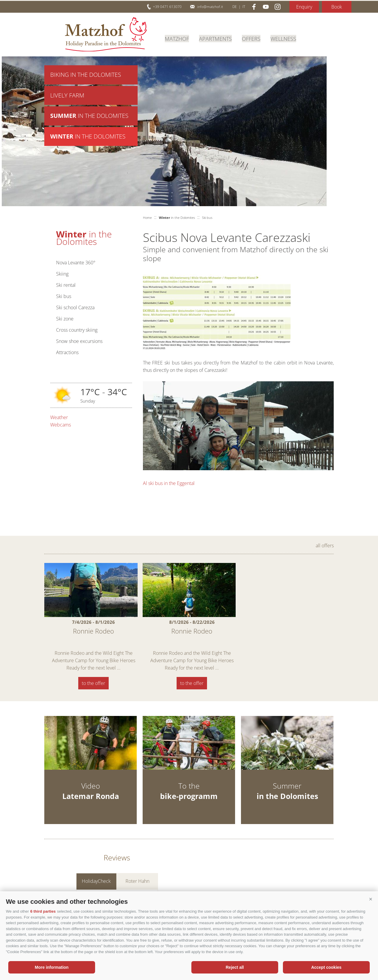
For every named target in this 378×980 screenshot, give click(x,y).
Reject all (235, 967)
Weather (59, 417)
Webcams (61, 425)
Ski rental (66, 285)
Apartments (215, 38)
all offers (325, 546)
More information (52, 967)
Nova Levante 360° (76, 263)
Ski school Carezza (75, 307)
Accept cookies (326, 967)
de (235, 7)
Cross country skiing (77, 330)
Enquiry (304, 7)
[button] (371, 899)
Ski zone (65, 319)
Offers (251, 38)
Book (337, 7)
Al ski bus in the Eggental (169, 483)
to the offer (93, 683)
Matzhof (106, 34)
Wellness (283, 38)
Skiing (62, 274)
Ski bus (64, 296)
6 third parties (43, 911)
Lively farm (67, 96)
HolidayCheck (96, 881)
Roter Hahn (137, 881)
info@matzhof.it (210, 7)
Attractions (67, 352)
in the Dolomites (89, 117)
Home (147, 218)
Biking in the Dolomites (86, 75)
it (244, 7)
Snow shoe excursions (79, 341)
